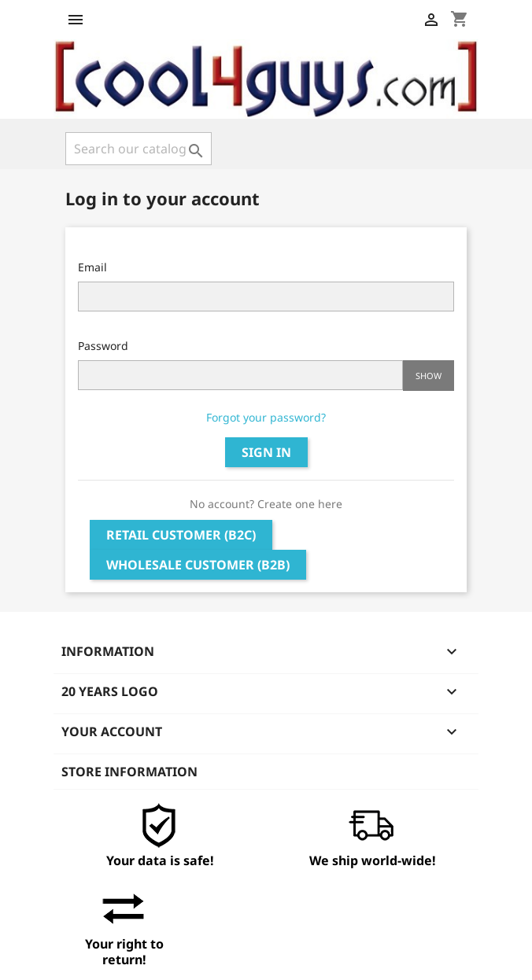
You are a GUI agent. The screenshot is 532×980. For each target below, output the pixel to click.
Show (429, 376)
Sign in (266, 452)
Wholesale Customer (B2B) (198, 565)
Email (92, 267)
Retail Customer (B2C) (181, 535)
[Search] (139, 149)
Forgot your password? (266, 417)
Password (103, 346)
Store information (129, 772)
